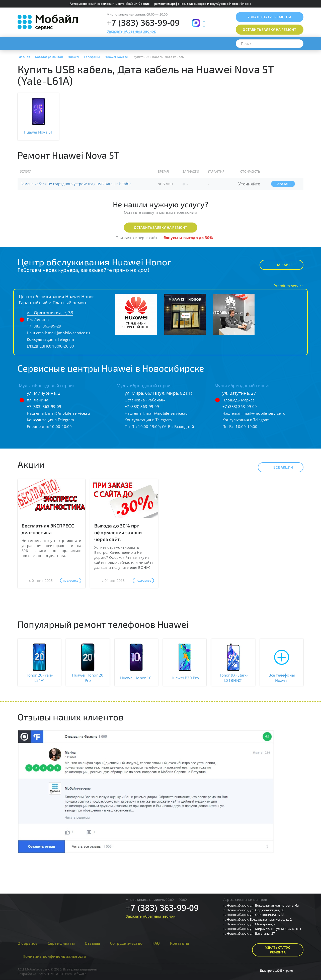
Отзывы (92, 943)
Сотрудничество (126, 943)
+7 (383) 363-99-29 (44, 326)
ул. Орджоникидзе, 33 (50, 313)
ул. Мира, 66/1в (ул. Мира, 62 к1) (158, 393)
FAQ (156, 943)
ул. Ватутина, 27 (239, 393)
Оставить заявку (269, 29)
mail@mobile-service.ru (69, 333)
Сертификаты (61, 943)
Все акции (279, 467)
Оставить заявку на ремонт (161, 227)
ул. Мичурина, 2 (44, 393)
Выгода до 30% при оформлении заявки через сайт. (118, 532)
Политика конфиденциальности (54, 956)
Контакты (180, 943)
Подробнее (71, 581)
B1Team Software (73, 974)
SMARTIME (47, 974)
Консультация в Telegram (51, 339)
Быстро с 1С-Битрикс (276, 971)
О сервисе (28, 943)
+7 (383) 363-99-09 (143, 23)
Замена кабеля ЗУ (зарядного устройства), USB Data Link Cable (76, 184)
